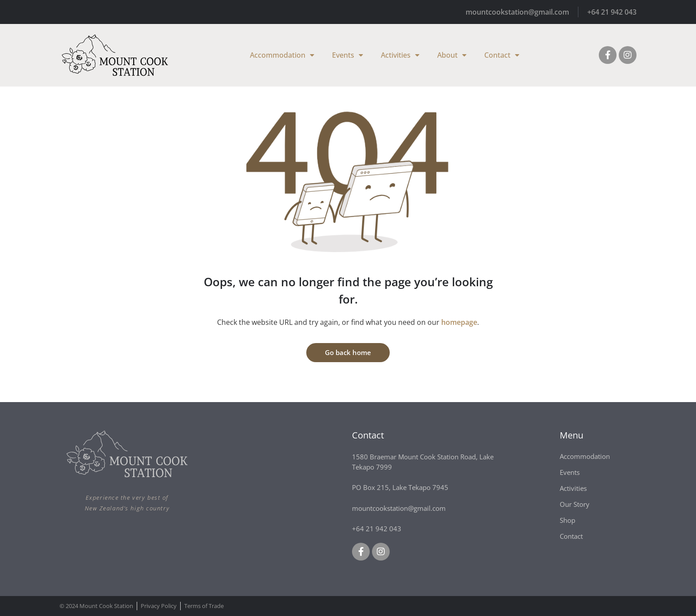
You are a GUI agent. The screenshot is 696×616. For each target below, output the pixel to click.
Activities (400, 55)
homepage (459, 322)
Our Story (575, 504)
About (452, 55)
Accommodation (282, 55)
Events (348, 55)
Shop (567, 520)
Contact (502, 55)
